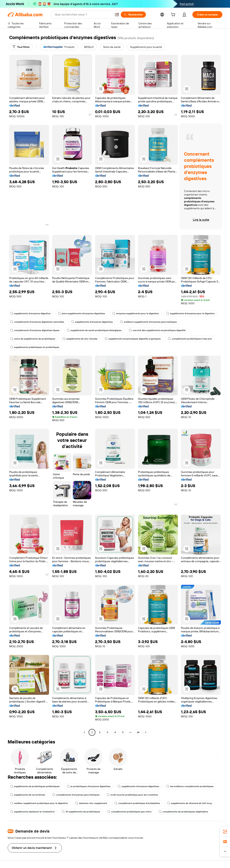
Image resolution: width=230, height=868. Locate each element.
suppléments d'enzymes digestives (92, 322)
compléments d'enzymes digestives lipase (35, 330)
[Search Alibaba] (83, 15)
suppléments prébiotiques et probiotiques (35, 347)
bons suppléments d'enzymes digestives (81, 313)
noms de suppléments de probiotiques (33, 339)
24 (138, 732)
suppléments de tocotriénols (28, 795)
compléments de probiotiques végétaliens (183, 812)
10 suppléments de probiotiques (81, 812)
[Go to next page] (146, 732)
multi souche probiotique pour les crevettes (132, 795)
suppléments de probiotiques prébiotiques (35, 786)
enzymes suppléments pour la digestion (136, 313)
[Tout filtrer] (21, 47)
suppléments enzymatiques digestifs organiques (133, 339)
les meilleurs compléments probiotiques (190, 786)
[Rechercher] (133, 15)
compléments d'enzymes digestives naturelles (37, 322)
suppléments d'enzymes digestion (30, 313)
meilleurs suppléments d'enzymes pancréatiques (148, 322)
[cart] (174, 15)
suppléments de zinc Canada (80, 339)
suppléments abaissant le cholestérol (32, 812)
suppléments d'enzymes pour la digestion (190, 313)
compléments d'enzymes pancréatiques (76, 795)
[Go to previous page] (84, 732)
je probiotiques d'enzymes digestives (89, 786)
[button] (117, 15)
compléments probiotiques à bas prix (190, 339)
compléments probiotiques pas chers (129, 812)
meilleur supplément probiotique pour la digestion (39, 803)
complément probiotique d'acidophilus (137, 803)
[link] (225, 832)
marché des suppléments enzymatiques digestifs (157, 330)
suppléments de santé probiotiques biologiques (94, 330)
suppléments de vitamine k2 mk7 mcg (189, 803)
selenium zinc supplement (91, 803)
